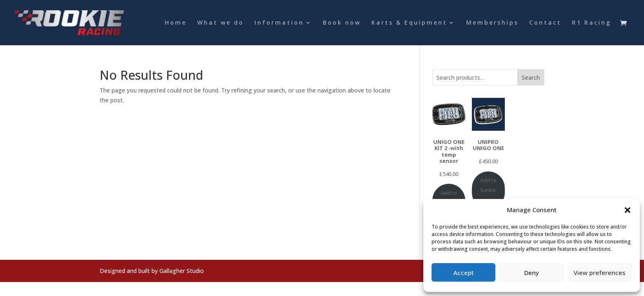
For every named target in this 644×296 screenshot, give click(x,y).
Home (176, 23)
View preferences (600, 273)
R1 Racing (591, 23)
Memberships (492, 23)
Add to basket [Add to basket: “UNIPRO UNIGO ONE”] (488, 190)
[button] (628, 210)
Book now (342, 23)
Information (279, 23)
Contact (545, 23)
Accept (464, 273)
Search (531, 77)
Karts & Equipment (409, 23)
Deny (532, 273)
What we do (220, 23)
